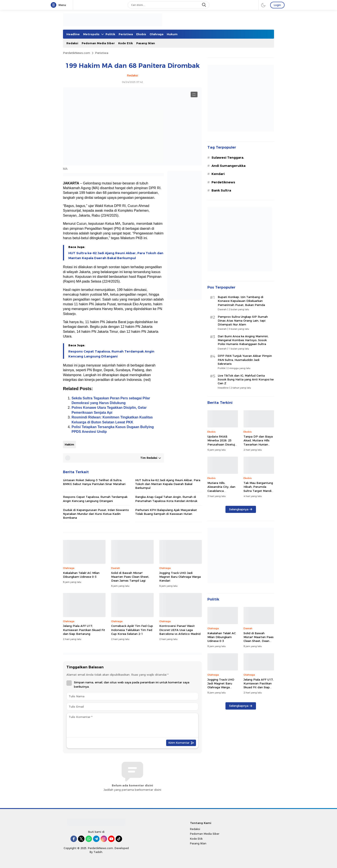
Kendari (218, 174)
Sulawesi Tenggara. (228, 158)
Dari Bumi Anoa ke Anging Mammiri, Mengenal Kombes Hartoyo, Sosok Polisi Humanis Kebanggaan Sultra (243, 340)
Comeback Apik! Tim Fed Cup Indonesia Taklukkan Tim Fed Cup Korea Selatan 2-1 (132, 630)
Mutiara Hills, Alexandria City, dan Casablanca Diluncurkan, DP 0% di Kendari (221, 491)
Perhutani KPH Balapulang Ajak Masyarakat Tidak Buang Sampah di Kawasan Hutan (166, 512)
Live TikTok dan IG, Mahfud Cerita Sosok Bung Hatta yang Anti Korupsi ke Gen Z (246, 379)
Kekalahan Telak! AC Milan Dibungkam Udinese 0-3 (81, 575)
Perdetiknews (223, 182)
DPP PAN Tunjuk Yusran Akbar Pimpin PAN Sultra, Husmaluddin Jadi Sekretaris (245, 360)
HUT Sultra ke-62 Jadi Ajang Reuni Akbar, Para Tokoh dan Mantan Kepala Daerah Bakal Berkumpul (116, 255)
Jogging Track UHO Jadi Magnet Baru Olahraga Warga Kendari (180, 577)
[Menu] (54, 5)
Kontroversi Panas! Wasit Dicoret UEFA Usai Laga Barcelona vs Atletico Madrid (180, 630)
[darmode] (263, 5)
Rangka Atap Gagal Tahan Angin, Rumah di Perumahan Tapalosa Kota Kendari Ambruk (166, 499)
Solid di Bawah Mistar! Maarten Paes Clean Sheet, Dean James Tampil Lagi (130, 577)
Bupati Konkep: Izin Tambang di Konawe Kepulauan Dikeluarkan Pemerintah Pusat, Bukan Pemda (241, 301)
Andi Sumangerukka (228, 166)
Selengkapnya (241, 509)
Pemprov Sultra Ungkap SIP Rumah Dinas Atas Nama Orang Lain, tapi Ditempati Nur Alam (243, 321)
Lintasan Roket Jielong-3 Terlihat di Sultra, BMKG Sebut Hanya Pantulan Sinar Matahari (94, 482)
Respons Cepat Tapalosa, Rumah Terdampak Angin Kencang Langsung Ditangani (111, 354)
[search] (204, 5)
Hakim (69, 444)
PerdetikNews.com (77, 53)
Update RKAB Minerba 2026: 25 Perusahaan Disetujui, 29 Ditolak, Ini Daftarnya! (223, 444)
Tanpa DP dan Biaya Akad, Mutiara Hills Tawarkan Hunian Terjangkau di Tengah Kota (258, 444)
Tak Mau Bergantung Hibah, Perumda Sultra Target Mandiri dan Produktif (258, 489)
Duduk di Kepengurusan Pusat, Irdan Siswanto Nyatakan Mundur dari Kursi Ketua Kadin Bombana (96, 514)
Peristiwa (102, 53)
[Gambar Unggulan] (132, 164)
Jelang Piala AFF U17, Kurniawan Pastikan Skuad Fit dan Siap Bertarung (84, 630)
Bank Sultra (221, 190)
